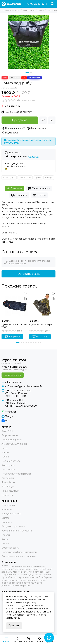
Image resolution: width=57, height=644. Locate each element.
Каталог (16, 10)
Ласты (5, 448)
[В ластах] (11, 4)
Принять (14, 625)
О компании (8, 505)
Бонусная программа (13, 526)
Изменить (33, 156)
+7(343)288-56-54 (14, 367)
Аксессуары (29, 10)
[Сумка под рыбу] (28, 42)
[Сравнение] (52, 120)
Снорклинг (7, 495)
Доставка (19, 195)
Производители (10, 491)
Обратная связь (10, 548)
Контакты (7, 509)
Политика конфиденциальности (19, 552)
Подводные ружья (12, 440)
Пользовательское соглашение (19, 556)
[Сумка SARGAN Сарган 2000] (15, 305)
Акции (5, 539)
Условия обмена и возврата (17, 531)
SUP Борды (8, 487)
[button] (27, 72)
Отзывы (6, 535)
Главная (5, 10)
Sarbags (49, 177)
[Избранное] (43, 120)
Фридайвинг (8, 482)
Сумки (41, 10)
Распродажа (25, 177)
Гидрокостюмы (10, 435)
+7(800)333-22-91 (37, 4)
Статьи (5, 543)
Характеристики (39, 188)
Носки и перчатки (11, 461)
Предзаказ (20, 120)
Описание (14, 188)
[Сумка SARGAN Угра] (42, 305)
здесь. (17, 618)
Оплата (39, 195)
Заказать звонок (13, 375)
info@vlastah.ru (13, 382)
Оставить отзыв (29, 274)
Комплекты (8, 478)
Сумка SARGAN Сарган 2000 (14, 326)
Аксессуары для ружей (14, 444)
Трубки (6, 457)
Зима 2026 (7, 431)
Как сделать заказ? (12, 514)
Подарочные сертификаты (16, 474)
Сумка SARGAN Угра (41, 325)
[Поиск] (52, 4)
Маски (5, 452)
